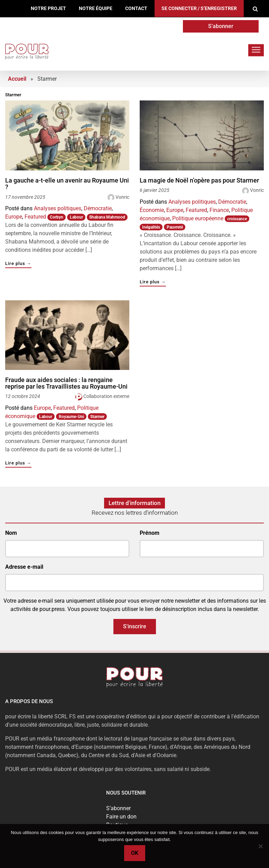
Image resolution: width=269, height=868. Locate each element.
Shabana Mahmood (107, 217)
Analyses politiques (58, 208)
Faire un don (121, 817)
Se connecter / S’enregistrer (199, 8)
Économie (152, 210)
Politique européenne (198, 218)
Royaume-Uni (71, 417)
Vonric (122, 197)
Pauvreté (175, 227)
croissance (237, 219)
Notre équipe (96, 8)
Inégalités (151, 227)
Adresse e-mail (24, 567)
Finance (219, 210)
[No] (260, 846)
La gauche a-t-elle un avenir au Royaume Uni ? (67, 184)
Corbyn (57, 217)
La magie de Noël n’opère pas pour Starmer (199, 180)
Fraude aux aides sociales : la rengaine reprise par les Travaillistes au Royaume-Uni (66, 383)
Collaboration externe (106, 396)
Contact (136, 8)
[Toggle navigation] (256, 50)
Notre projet (48, 8)
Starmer (97, 417)
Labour (76, 217)
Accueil (17, 79)
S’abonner (221, 26)
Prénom (150, 533)
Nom (11, 533)
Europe (14, 217)
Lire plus (18, 264)
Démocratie (98, 208)
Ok (135, 853)
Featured (35, 217)
